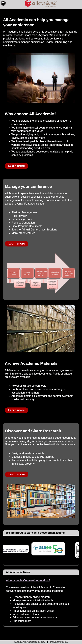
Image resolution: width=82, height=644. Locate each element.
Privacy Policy (59, 642)
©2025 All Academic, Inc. (29, 642)
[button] (3, 3)
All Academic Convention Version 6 (28, 580)
